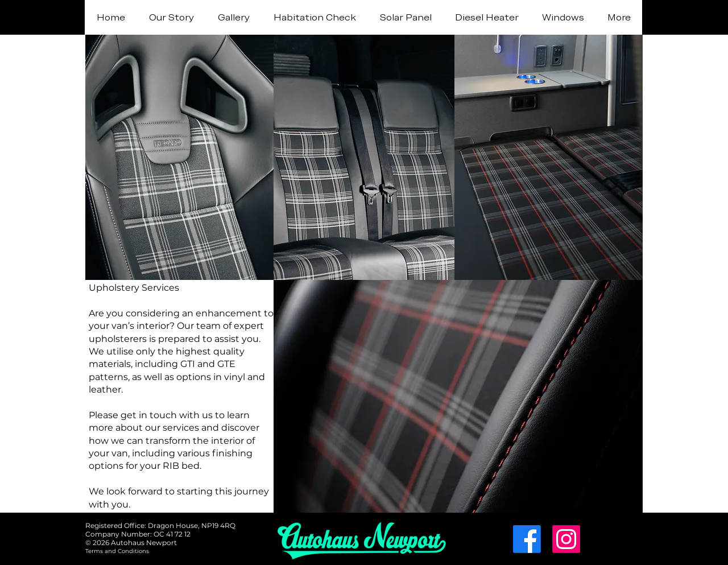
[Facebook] (527, 539)
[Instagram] (566, 539)
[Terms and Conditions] (117, 551)
